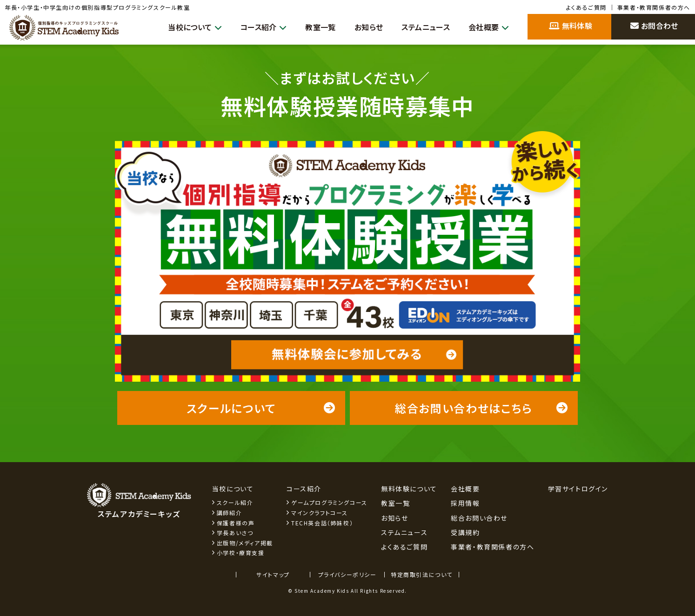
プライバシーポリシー (347, 574)
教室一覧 (310, 27)
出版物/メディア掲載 (245, 543)
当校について (178, 27)
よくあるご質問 (586, 7)
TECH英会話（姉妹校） (322, 523)
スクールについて (261, 408)
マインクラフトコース (320, 513)
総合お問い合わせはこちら (482, 408)
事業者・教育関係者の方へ (654, 7)
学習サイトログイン (578, 489)
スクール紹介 (235, 502)
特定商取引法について (422, 574)
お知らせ (361, 27)
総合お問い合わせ (479, 518)
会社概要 (487, 27)
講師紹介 (229, 513)
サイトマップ (273, 574)
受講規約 (465, 532)
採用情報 (465, 503)
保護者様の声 (236, 523)
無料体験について (409, 489)
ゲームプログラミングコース (329, 502)
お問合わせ (654, 26)
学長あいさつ (235, 533)
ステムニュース (421, 27)
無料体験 (571, 26)
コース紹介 (251, 27)
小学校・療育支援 (241, 553)
